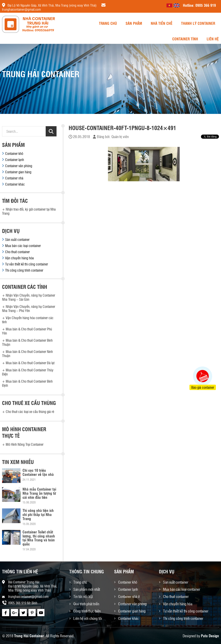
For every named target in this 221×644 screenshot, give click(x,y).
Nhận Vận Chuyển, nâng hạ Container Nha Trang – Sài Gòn (29, 297)
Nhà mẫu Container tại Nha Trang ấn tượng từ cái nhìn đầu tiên (39, 493)
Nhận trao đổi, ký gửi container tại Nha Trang (29, 211)
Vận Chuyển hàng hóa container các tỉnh (28, 320)
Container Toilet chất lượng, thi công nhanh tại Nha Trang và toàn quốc (39, 538)
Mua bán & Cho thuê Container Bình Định (27, 383)
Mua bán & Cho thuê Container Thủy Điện (28, 372)
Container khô (14, 153)
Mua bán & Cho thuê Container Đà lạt (30, 363)
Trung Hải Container (29, 636)
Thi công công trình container (24, 270)
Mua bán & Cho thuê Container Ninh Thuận (27, 354)
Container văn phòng (19, 166)
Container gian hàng (18, 172)
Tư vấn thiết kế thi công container (27, 264)
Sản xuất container (17, 239)
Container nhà (14, 178)
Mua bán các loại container (23, 246)
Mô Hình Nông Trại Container (25, 444)
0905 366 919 (206, 5)
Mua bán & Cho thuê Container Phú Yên (27, 331)
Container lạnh (15, 160)
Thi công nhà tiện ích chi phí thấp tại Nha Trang (38, 514)
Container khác (15, 184)
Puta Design (210, 636)
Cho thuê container (17, 252)
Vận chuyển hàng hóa (19, 258)
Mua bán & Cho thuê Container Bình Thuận (27, 342)
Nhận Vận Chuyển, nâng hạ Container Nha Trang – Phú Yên (29, 308)
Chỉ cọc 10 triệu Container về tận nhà (38, 472)
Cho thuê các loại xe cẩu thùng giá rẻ (30, 412)
